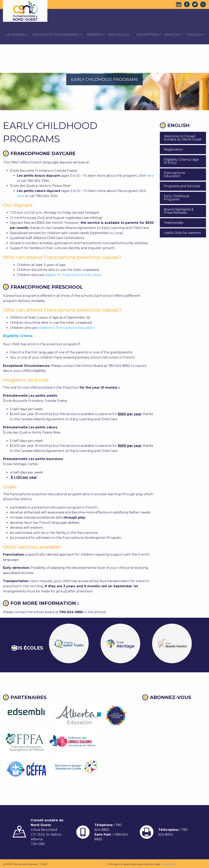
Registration (173, 149)
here (150, 176)
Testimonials (174, 223)
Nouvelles (119, 35)
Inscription (147, 35)
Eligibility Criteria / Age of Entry (181, 161)
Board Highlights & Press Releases (179, 211)
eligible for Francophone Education (73, 275)
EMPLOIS (173, 35)
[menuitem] (16, 35)
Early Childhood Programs (176, 198)
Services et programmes (56, 35)
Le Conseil (16, 35)
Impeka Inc (169, 864)
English (195, 35)
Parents (94, 35)
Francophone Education (174, 174)
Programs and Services (182, 186)
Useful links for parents (182, 233)
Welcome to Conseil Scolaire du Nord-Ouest (183, 138)
